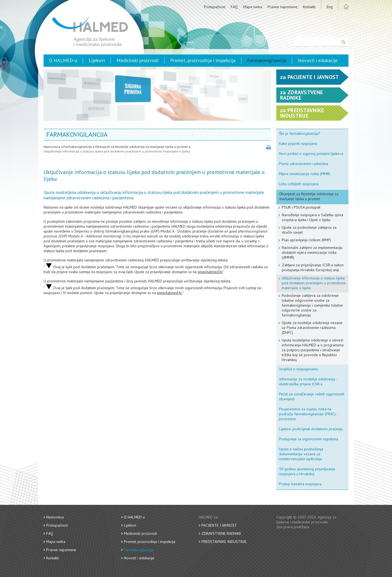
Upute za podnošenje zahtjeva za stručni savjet (309, 230)
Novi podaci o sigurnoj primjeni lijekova (311, 154)
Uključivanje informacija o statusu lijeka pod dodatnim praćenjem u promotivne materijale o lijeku (117, 151)
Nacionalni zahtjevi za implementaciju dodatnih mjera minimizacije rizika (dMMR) (312, 252)
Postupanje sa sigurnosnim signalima (309, 439)
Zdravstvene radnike (221, 533)
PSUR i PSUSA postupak (301, 207)
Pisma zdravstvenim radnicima (304, 164)
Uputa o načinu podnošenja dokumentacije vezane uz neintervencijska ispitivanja (301, 454)
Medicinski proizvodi (137, 60)
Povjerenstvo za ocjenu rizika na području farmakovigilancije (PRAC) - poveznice (308, 414)
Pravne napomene (283, 7)
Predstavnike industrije (224, 542)
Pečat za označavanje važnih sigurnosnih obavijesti (312, 396)
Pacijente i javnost (219, 525)
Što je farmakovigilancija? (300, 133)
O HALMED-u (63, 60)
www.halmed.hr (210, 272)
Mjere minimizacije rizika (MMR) (305, 174)
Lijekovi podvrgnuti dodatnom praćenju (311, 429)
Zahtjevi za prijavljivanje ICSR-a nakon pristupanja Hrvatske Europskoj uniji (313, 267)
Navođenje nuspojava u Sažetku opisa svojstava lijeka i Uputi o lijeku (313, 217)
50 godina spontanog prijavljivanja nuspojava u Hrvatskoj (307, 471)
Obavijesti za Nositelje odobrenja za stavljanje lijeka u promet (141, 147)
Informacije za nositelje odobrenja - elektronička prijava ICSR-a (308, 381)
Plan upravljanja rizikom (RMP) (306, 240)
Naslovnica (52, 147)
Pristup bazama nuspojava (300, 484)
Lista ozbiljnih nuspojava (299, 184)
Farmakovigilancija (267, 60)
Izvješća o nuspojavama (298, 369)
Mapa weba (253, 7)
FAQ (234, 7)
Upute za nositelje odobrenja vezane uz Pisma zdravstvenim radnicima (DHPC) (312, 328)
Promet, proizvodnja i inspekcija (203, 60)
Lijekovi (97, 60)
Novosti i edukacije (318, 60)
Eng (330, 7)
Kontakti (309, 7)
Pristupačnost (215, 7)
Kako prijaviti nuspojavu (298, 144)
